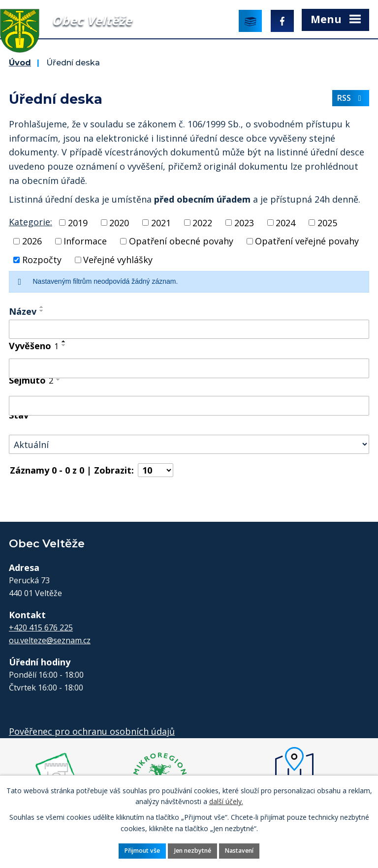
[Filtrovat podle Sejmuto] (189, 406)
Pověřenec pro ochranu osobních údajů (92, 731)
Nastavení (239, 851)
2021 (161, 222)
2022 (202, 222)
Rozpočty (42, 260)
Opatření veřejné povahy (307, 241)
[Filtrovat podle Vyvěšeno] (189, 368)
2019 (78, 222)
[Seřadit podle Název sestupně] (42, 311)
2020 (119, 222)
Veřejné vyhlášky (118, 260)
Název (23, 311)
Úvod (20, 62)
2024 (285, 222)
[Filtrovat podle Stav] (189, 444)
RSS (351, 98)
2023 (244, 222)
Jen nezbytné (193, 851)
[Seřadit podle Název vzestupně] (42, 307)
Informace (85, 241)
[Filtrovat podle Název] (189, 329)
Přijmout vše (142, 851)
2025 (327, 222)
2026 (32, 241)
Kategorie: (31, 222)
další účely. (226, 801)
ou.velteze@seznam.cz (50, 640)
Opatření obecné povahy (181, 241)
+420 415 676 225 (41, 628)
